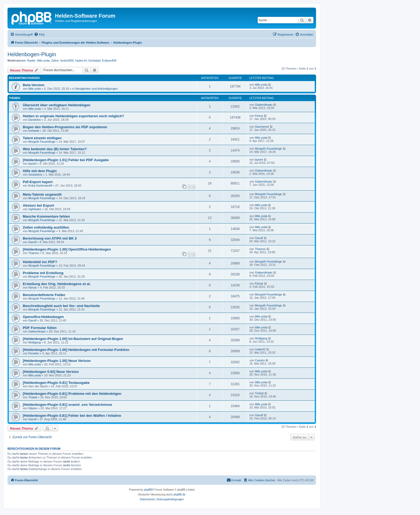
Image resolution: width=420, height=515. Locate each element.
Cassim (260, 360)
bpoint (32, 164)
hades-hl (81, 60)
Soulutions (35, 175)
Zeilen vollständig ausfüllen (46, 227)
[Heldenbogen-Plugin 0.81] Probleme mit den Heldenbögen (72, 394)
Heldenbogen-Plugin (32, 54)
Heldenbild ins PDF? (40, 262)
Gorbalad (94, 60)
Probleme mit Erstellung (43, 273)
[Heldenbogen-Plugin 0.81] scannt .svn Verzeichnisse (67, 405)
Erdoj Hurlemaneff (40, 185)
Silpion (33, 408)
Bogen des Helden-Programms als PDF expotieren (65, 127)
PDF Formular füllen (40, 328)
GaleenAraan (264, 105)
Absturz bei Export (38, 205)
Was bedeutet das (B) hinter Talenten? (55, 149)
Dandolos (35, 120)
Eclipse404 (109, 60)
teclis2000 (67, 60)
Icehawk (34, 131)
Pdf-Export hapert (38, 182)
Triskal (33, 397)
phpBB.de (179, 495)
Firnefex (34, 353)
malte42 (260, 349)
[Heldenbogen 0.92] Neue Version (51, 372)
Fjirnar (33, 287)
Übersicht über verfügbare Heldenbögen (57, 105)
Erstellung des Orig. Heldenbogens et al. (57, 284)
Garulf (32, 242)
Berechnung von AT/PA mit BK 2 (50, 238)
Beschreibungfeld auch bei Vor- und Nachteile (61, 306)
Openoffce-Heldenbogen (43, 317)
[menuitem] (39, 35)
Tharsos (34, 253)
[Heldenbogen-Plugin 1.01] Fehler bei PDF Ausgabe (66, 160)
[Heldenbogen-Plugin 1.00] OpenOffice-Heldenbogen (67, 249)
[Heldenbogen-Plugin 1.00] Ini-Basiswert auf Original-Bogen (73, 339)
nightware (35, 209)
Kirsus (259, 116)
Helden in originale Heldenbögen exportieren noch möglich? (73, 116)
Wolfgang (35, 342)
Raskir (31, 60)
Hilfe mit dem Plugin (40, 171)
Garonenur (262, 127)
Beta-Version (34, 85)
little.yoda (43, 60)
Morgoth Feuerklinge (42, 142)
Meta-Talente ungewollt (42, 194)
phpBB (148, 490)
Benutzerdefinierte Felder (44, 295)
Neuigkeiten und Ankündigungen (96, 89)
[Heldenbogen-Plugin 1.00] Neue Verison (57, 361)
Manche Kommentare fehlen (46, 216)
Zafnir (55, 60)
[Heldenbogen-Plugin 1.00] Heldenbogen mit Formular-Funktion (76, 350)
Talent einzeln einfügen (42, 138)
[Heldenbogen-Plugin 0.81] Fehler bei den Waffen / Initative (72, 416)
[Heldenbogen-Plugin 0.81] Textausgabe (56, 383)
